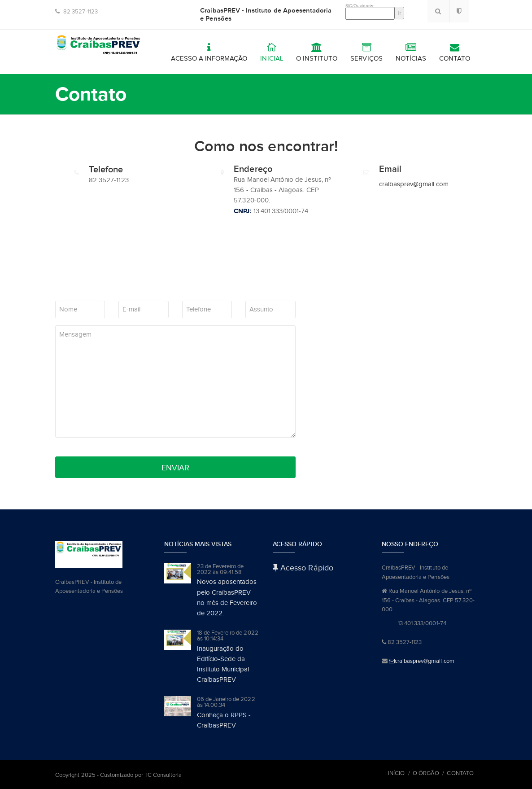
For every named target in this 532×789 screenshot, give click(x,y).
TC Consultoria (163, 775)
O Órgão (426, 773)
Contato (460, 773)
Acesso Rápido (303, 568)
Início (396, 773)
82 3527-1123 (76, 11)
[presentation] (123, 281)
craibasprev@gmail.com (414, 184)
